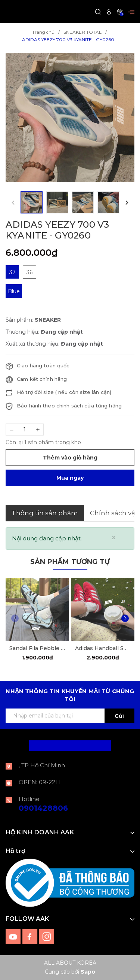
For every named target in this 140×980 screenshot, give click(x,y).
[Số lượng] (25, 430)
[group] (70, 117)
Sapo (88, 972)
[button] (127, 202)
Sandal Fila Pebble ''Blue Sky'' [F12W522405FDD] (37, 648)
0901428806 (43, 808)
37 (13, 272)
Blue (14, 291)
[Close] (114, 538)
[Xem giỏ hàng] (120, 11)
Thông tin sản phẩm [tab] (45, 513)
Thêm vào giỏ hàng (70, 458)
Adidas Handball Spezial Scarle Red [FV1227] (103, 648)
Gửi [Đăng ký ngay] (119, 716)
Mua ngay (70, 478)
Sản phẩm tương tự (70, 562)
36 (29, 272)
